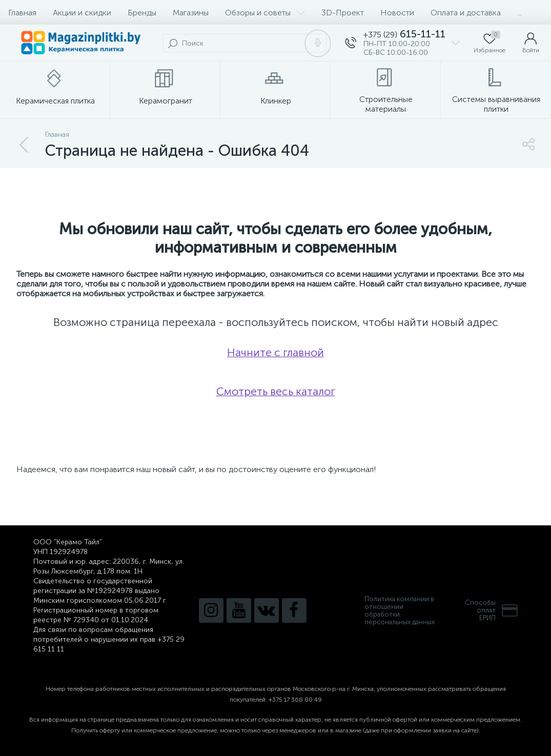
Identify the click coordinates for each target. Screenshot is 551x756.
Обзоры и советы (265, 13)
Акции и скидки (82, 13)
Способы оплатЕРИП (492, 610)
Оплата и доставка (466, 13)
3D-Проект (343, 13)
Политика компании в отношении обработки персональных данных (400, 610)
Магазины (191, 13)
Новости (397, 13)
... (519, 13)
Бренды (142, 13)
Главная (22, 13)
